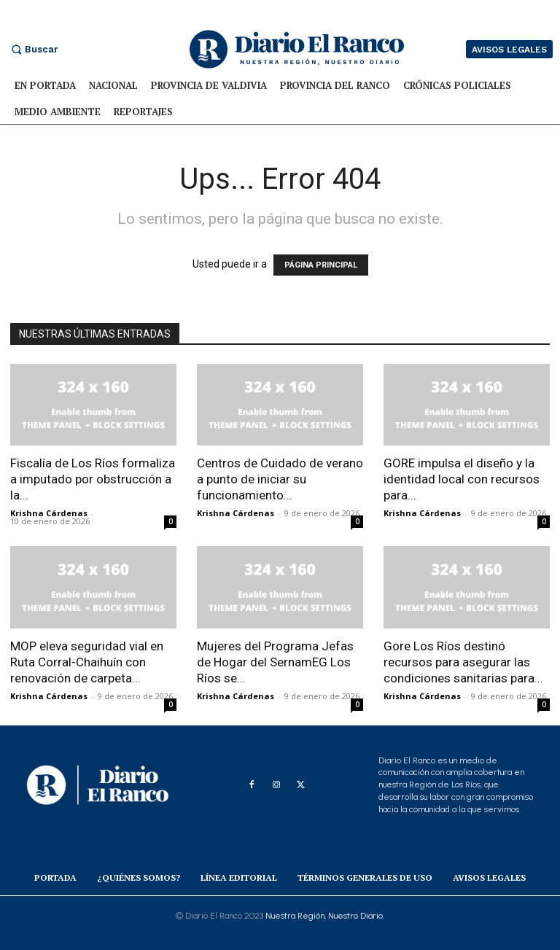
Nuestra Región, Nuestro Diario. (325, 916)
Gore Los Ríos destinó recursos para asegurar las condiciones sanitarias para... (463, 662)
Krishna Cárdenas (49, 513)
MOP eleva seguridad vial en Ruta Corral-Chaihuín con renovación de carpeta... (87, 662)
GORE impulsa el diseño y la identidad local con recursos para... (462, 479)
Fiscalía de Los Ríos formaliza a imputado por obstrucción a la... (93, 479)
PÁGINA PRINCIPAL (321, 265)
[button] (33, 49)
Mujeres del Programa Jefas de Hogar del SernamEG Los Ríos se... (275, 662)
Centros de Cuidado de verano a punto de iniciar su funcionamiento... (280, 479)
